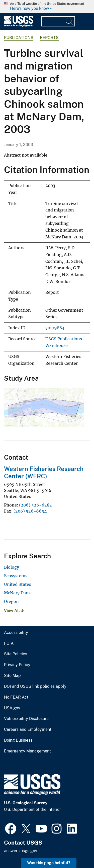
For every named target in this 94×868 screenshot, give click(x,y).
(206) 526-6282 (35, 505)
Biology (12, 567)
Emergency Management (27, 751)
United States (18, 584)
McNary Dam (17, 593)
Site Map (12, 676)
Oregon (11, 601)
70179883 (55, 328)
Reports (49, 38)
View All (14, 611)
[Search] (70, 21)
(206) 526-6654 (30, 511)
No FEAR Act (16, 697)
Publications (19, 38)
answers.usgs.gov (21, 851)
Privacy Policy (17, 665)
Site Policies (16, 654)
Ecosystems (16, 576)
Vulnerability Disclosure (26, 719)
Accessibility (16, 633)
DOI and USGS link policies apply (35, 686)
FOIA (9, 643)
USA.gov (12, 708)
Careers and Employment (28, 730)
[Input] (58, 21)
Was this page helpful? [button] (49, 863)
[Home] (19, 26)
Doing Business (18, 740)
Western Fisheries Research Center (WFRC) (44, 472)
